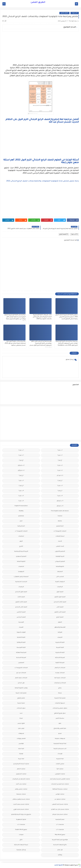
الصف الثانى (60, 607)
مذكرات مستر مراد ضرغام (60, 815)
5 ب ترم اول (60, 501)
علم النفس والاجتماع (60, 729)
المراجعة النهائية (21, 653)
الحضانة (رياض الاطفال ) (21, 577)
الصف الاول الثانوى (60, 597)
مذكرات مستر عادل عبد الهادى (60, 809)
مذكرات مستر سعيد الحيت (21, 804)
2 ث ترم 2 (60, 471)
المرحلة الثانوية (60, 663)
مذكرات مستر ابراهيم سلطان (21, 799)
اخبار (21, 521)
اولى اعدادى (21, 683)
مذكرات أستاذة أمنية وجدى (21, 764)
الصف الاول (60, 592)
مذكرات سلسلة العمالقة (60, 789)
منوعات (21, 835)
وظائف (60, 855)
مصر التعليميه (60, 820)
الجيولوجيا (21, 572)
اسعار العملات (60, 536)
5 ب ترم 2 (21, 496)
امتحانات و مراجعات (60, 683)
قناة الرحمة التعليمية (60, 744)
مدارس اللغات (60, 764)
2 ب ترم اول (21, 465)
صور (60, 723)
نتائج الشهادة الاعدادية (60, 845)
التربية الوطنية (60, 557)
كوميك (21, 754)
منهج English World (21, 830)
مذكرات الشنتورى (21, 774)
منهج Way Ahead (60, 835)
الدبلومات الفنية (60, 582)
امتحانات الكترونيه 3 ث (21, 668)
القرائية (60, 632)
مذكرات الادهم (21, 769)
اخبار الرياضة (21, 526)
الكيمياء (60, 637)
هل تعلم (60, 850)
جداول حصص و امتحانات (60, 708)
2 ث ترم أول (21, 471)
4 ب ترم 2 (60, 496)
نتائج (21, 840)
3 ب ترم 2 (60, 486)
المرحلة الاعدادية (21, 658)
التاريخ (21, 546)
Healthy (21, 511)
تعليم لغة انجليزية (60, 698)
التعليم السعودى (21, 557)
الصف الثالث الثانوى (21, 602)
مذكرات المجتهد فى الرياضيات (21, 779)
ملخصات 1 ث (60, 825)
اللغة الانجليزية (60, 643)
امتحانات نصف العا (60, 678)
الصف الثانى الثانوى (60, 612)
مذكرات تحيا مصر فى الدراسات (60, 784)
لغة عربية (21, 759)
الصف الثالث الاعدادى (60, 602)
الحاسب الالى (60, 577)
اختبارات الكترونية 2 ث (60, 531)
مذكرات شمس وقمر (21, 789)
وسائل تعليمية (21, 850)
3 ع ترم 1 (60, 491)
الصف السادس (21, 617)
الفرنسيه (21, 622)
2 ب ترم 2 (60, 465)
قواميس (21, 744)
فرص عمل (21, 729)
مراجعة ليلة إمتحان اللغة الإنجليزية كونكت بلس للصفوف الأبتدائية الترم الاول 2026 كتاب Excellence (67, 343)
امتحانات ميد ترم (21, 673)
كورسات (60, 754)
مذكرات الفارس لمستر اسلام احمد (60, 779)
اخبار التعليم (60, 526)
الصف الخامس (21, 612)
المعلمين (21, 663)
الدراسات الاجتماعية (21, 582)
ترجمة (60, 693)
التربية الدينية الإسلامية (21, 551)
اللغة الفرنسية (21, 648)
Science (60, 516)
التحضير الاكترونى (60, 551)
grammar (21, 516)
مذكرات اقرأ (60, 769)
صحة (21, 718)
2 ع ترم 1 (21, 476)
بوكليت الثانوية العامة (21, 688)
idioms (60, 521)
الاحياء (60, 541)
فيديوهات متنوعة (60, 739)
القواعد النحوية (21, 632)
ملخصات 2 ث (21, 825)
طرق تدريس (21, 723)
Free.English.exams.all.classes (60, 511)
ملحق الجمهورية (21, 820)
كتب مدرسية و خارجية (60, 749)
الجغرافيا (60, 572)
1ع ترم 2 (21, 460)
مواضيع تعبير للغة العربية (60, 840)
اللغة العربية (60, 648)
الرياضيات (60, 587)
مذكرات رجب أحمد (21, 784)
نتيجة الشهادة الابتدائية (21, 845)
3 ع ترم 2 (21, 486)
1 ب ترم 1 (60, 450)
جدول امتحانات (21, 708)
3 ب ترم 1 (21, 481)
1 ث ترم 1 (60, 455)
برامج (60, 688)
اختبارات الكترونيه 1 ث (21, 531)
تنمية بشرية (21, 703)
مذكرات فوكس (60, 794)
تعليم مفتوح (21, 698)
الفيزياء (21, 627)
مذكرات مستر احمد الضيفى (60, 804)
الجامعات (21, 567)
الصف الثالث (21, 597)
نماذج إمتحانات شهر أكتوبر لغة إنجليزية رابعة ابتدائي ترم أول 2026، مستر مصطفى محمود (15, 343)
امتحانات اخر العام (60, 668)
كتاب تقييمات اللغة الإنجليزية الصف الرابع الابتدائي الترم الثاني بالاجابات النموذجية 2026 (42, 317)
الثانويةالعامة (60, 567)
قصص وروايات (21, 739)
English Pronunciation (21, 506)
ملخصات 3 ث (60, 830)
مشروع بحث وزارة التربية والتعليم (21, 815)
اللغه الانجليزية (60, 653)
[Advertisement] (40, 48)
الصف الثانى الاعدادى (21, 607)
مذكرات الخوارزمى (60, 774)
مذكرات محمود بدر (60, 799)
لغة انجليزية (60, 759)
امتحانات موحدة (60, 673)
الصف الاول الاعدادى (21, 592)
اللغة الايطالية (21, 643)
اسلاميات (21, 536)
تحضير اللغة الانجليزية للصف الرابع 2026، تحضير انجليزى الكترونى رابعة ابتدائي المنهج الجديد (67, 317)
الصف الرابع (64, 13)
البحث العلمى (60, 546)
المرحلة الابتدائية (60, 658)
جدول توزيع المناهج (60, 713)
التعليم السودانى (60, 562)
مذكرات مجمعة (21, 794)
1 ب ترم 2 (21, 450)
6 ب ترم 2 (21, 501)
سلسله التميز (60, 718)
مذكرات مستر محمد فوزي (21, 809)
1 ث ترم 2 (21, 455)
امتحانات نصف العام (21, 678)
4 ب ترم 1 (75, 13)
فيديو (60, 734)
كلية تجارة (21, 749)
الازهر (21, 541)
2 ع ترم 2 (60, 481)
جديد (21, 713)
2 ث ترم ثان (60, 476)
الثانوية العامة (21, 562)
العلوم (60, 622)
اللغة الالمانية (21, 637)
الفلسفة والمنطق (60, 627)
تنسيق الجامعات (60, 703)
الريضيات (21, 587)
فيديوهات (21, 734)
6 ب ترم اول (60, 506)
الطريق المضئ (38, 2)
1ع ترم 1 (60, 460)
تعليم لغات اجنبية (21, 693)
